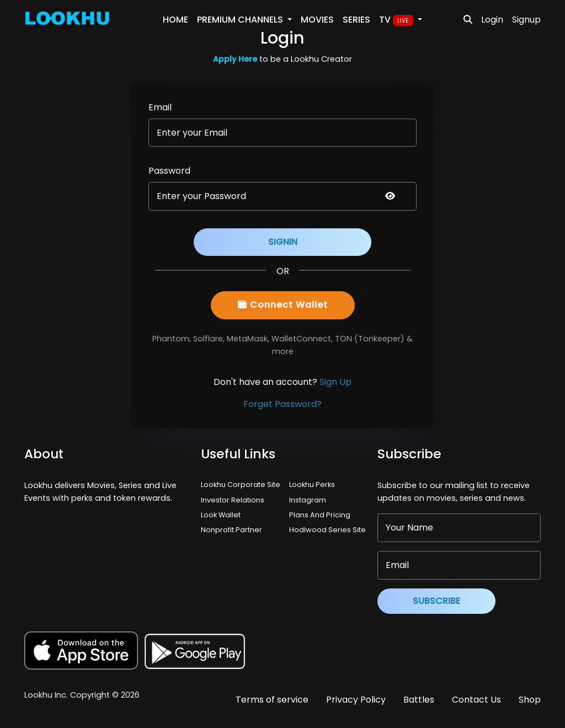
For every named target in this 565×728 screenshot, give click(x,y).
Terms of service (272, 700)
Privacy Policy (356, 700)
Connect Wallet (283, 305)
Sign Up (335, 382)
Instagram (308, 500)
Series (356, 20)
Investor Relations (233, 500)
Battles (419, 700)
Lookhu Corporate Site (242, 485)
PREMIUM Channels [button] (241, 20)
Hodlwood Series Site (327, 530)
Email (160, 107)
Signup (526, 20)
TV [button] (397, 20)
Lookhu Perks (312, 485)
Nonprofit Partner (231, 530)
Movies (317, 20)
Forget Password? (282, 404)
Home (175, 20)
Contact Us (476, 700)
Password (169, 171)
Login (492, 20)
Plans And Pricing (320, 515)
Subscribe (436, 601)
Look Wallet (221, 515)
